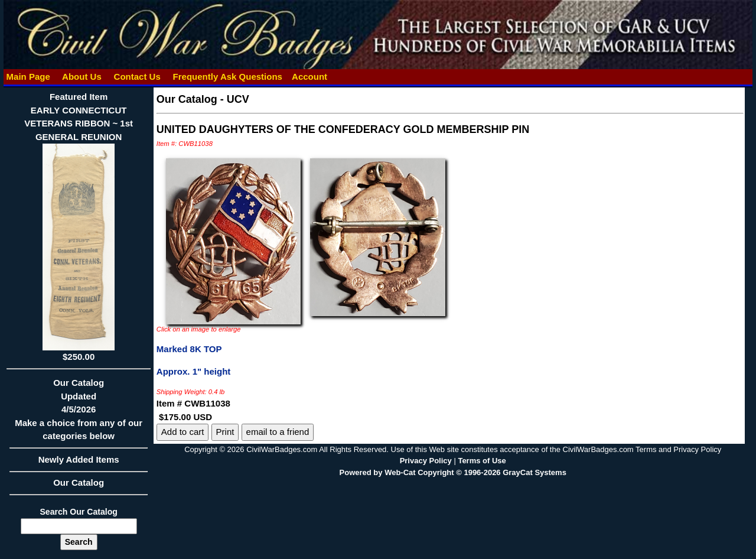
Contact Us (137, 77)
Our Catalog (79, 482)
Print (225, 432)
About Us (82, 77)
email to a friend (278, 432)
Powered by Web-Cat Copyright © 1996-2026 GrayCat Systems (453, 472)
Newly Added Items (78, 463)
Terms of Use (482, 461)
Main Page (28, 77)
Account (309, 77)
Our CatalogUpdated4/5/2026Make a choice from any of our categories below (78, 413)
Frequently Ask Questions (227, 77)
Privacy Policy (426, 461)
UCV (238, 99)
